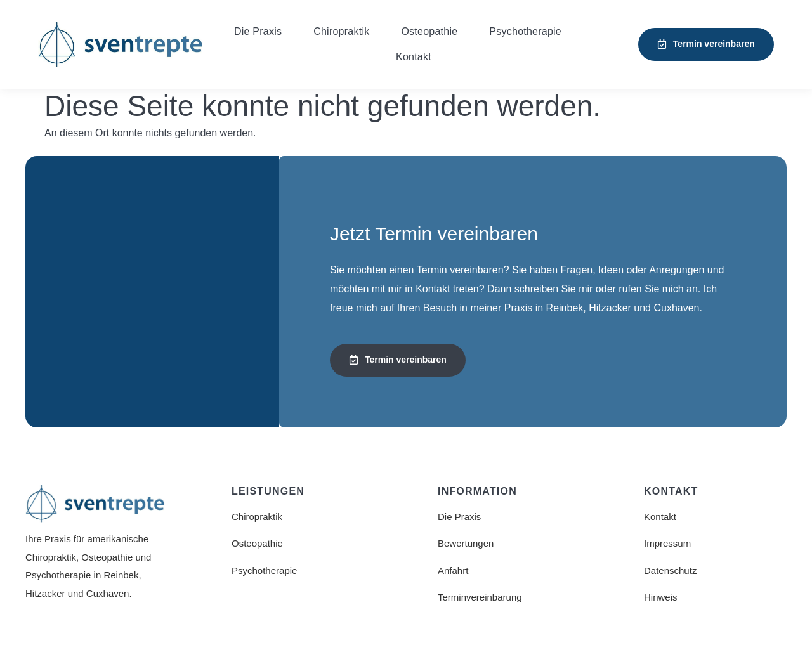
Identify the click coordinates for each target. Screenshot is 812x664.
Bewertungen (466, 543)
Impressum (667, 543)
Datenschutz (670, 570)
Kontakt (414, 57)
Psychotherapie (525, 31)
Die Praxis (258, 31)
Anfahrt (453, 570)
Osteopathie (429, 31)
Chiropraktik (341, 31)
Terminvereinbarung (480, 597)
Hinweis (661, 597)
